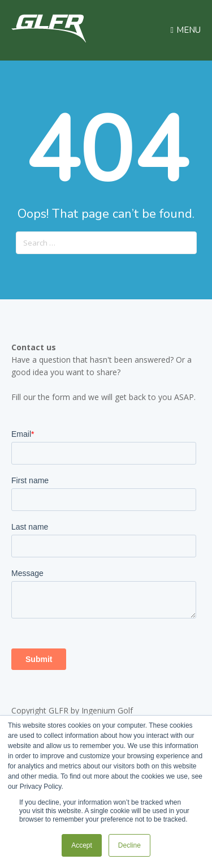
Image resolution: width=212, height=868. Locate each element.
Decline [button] (129, 845)
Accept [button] (82, 845)
